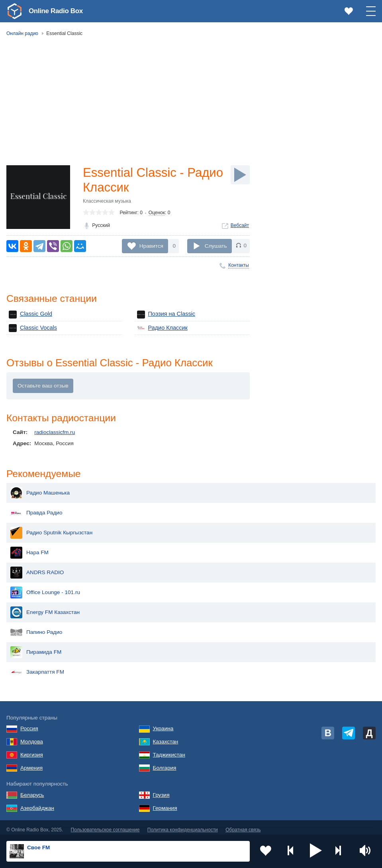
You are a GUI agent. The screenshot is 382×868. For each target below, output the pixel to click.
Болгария (165, 763)
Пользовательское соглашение (105, 825)
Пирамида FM (36, 647)
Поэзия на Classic (165, 315)
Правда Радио (36, 508)
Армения (31, 763)
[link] (14, 11)
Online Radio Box (57, 11)
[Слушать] (240, 175)
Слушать (216, 246)
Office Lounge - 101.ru (45, 588)
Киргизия (32, 750)
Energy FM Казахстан (45, 608)
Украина (163, 724)
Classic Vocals (32, 328)
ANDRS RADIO (37, 568)
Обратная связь (243, 825)
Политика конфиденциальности (183, 825)
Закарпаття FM (37, 667)
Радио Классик (161, 328)
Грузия (161, 790)
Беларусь (32, 790)
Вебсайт (240, 227)
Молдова (32, 737)
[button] (316, 851)
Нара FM (29, 548)
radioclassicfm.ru (55, 433)
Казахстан (166, 737)
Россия (29, 724)
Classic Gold (29, 315)
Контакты (239, 265)
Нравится (151, 246)
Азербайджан (37, 803)
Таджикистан (169, 750)
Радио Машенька (40, 488)
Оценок (157, 214)
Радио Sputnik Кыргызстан (51, 528)
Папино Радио (36, 628)
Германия (165, 803)
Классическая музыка (107, 202)
